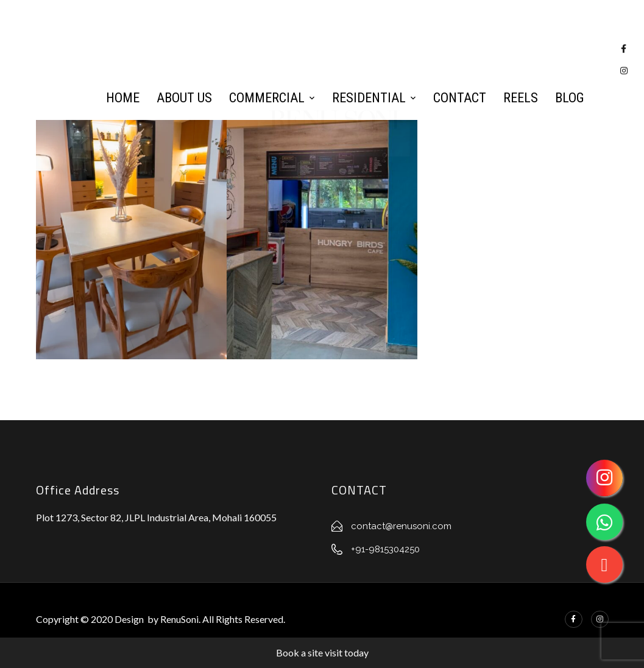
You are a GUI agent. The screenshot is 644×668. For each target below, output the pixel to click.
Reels (521, 98)
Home (123, 98)
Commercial (267, 98)
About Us (184, 98)
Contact (460, 98)
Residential (369, 98)
